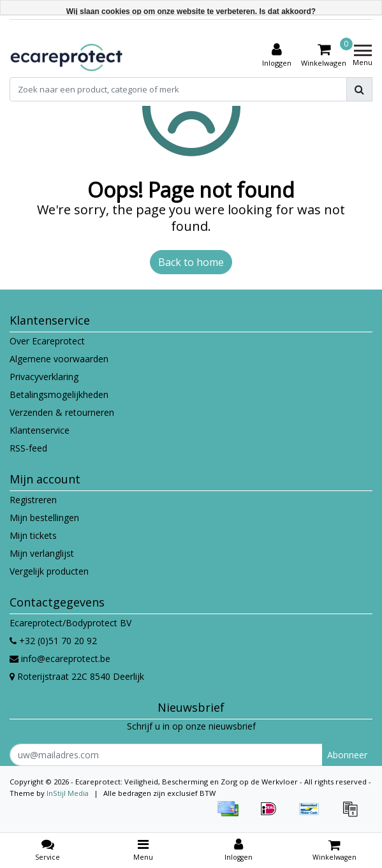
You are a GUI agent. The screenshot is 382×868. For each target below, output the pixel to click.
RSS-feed (28, 448)
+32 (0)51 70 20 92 (53, 641)
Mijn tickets (33, 535)
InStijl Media (68, 793)
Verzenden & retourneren (62, 412)
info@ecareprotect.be (60, 658)
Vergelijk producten (49, 571)
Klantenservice (40, 430)
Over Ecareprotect (47, 341)
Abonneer (347, 755)
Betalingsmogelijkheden (59, 394)
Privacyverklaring (44, 377)
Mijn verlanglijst (42, 553)
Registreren (33, 500)
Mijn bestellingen (44, 518)
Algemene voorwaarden (59, 359)
